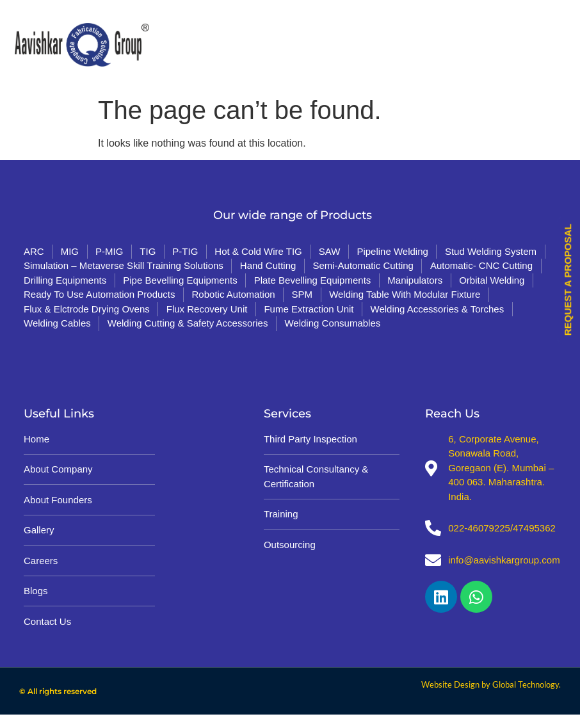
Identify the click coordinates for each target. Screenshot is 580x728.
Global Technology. (527, 684)
